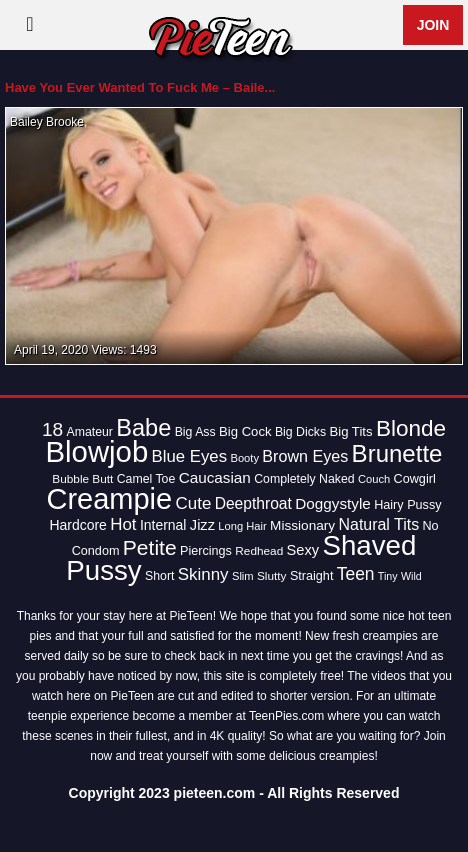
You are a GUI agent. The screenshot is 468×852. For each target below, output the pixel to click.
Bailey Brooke (47, 122)
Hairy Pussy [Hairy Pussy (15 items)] (407, 505)
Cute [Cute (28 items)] (194, 503)
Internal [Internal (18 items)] (163, 525)
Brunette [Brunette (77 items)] (397, 453)
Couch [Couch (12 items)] (374, 479)
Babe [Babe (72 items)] (143, 428)
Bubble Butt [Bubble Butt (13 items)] (82, 479)
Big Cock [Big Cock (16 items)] (245, 431)
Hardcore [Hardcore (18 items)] (77, 525)
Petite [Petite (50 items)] (150, 547)
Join (433, 25)
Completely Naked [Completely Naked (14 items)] (304, 479)
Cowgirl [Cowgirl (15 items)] (415, 479)
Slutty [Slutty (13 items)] (272, 576)
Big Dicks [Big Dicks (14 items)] (300, 432)
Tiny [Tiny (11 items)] (388, 576)
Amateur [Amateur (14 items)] (89, 432)
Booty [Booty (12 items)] (244, 458)
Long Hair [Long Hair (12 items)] (242, 526)
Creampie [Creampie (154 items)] (109, 499)
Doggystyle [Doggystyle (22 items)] (333, 503)
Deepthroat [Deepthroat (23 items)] (253, 503)
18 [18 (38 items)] (52, 429)
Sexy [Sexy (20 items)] (303, 550)
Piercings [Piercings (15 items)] (206, 551)
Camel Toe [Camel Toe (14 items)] (146, 479)
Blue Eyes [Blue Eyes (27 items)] (190, 456)
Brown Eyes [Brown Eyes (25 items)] (305, 456)
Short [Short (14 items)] (159, 576)
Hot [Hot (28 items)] (123, 524)
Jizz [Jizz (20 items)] (202, 525)
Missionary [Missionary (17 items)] (302, 525)
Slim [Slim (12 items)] (243, 576)
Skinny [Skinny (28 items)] (203, 574)
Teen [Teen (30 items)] (356, 574)
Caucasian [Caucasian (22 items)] (215, 477)
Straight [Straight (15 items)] (312, 576)
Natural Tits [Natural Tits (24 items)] (379, 524)
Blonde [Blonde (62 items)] (411, 428)
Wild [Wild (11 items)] (411, 576)
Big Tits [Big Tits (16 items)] (350, 431)
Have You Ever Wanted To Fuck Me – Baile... (140, 87)
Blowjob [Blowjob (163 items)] (97, 451)
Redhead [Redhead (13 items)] (259, 551)
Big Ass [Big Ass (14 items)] (195, 432)
